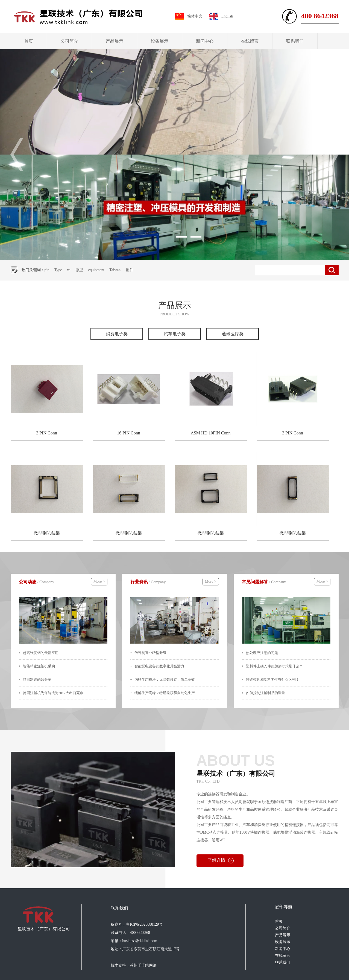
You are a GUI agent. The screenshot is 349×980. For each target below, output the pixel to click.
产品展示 (115, 41)
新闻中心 (205, 41)
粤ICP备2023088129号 (144, 924)
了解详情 (216, 860)
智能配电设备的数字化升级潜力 (159, 666)
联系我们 (295, 41)
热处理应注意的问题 (262, 653)
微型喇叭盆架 (47, 533)
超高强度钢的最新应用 (41, 653)
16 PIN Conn (128, 433)
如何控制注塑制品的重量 (266, 693)
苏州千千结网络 (143, 965)
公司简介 (69, 41)
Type (58, 270)
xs (69, 270)
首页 (29, 41)
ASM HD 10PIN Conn (210, 433)
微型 (79, 270)
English (227, 16)
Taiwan (115, 270)
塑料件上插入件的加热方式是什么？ (274, 666)
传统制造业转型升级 (150, 653)
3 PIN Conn (46, 433)
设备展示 (160, 41)
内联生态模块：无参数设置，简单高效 (165, 680)
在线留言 (250, 41)
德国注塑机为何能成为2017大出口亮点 (53, 693)
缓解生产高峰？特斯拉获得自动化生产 (165, 693)
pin (47, 270)
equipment (96, 270)
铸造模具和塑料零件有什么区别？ (273, 680)
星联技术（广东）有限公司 (268, 764)
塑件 (130, 270)
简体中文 (195, 16)
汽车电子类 (175, 334)
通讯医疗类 (233, 334)
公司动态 (37, 582)
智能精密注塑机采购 (39, 666)
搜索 (332, 270)
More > (99, 581)
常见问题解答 (264, 582)
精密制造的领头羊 (37, 680)
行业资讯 (148, 582)
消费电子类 (117, 334)
